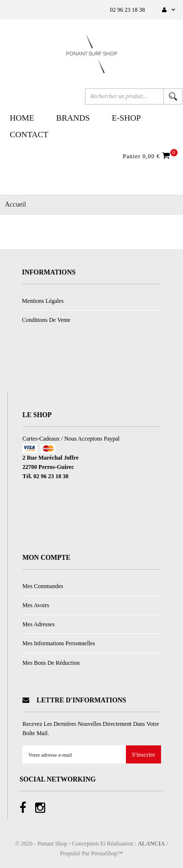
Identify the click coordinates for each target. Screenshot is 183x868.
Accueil (15, 204)
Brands (73, 118)
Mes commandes (43, 586)
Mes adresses (39, 624)
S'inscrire (143, 755)
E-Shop (126, 118)
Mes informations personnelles (59, 643)
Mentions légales (43, 301)
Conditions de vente (46, 320)
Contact (29, 135)
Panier (148, 156)
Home (22, 118)
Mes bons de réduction (51, 663)
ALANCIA (151, 844)
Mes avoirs (36, 605)
